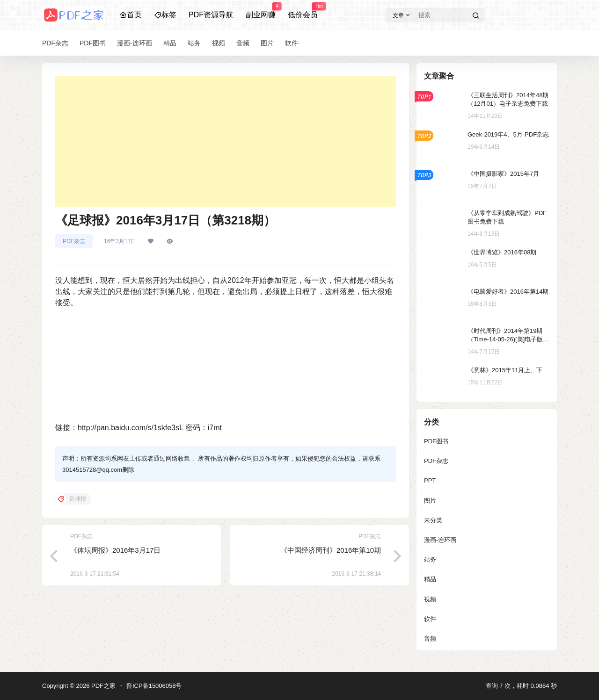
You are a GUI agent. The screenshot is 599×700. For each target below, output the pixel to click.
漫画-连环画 (440, 540)
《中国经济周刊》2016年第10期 (331, 550)
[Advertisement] (226, 142)
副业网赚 (261, 11)
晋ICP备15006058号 (154, 686)
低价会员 (303, 11)
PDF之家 (102, 686)
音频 (430, 639)
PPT (430, 480)
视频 (430, 599)
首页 (131, 15)
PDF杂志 (74, 241)
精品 (430, 579)
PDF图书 (436, 441)
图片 (430, 501)
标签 (165, 15)
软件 (430, 619)
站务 (430, 559)
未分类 (433, 520)
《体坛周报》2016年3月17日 (115, 550)
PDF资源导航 (211, 15)
